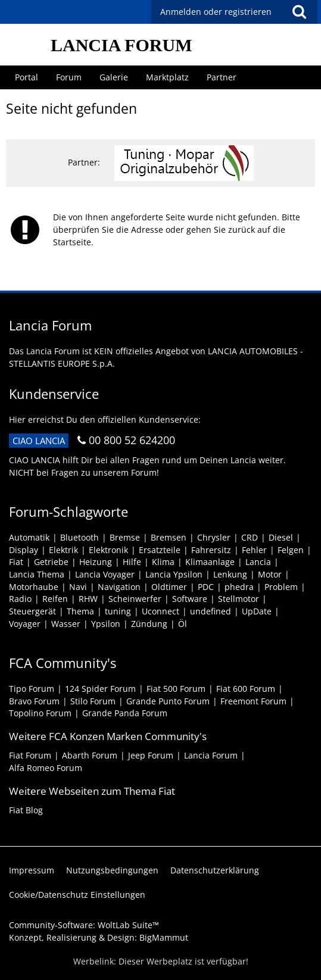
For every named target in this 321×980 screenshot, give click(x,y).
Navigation (119, 587)
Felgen (291, 550)
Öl (183, 624)
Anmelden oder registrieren (216, 12)
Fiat (16, 562)
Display (24, 550)
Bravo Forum (34, 701)
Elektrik (63, 550)
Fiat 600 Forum (246, 689)
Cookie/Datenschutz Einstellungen (77, 895)
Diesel (281, 537)
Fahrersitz (211, 550)
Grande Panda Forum (125, 713)
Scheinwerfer (135, 599)
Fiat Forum (30, 755)
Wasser (66, 624)
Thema (80, 611)
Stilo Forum (93, 701)
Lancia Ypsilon (174, 574)
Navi (78, 587)
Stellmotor (239, 599)
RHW (88, 599)
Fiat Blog (26, 810)
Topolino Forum (40, 713)
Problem (281, 587)
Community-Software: (84, 925)
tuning (118, 611)
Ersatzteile (160, 550)
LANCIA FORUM (121, 45)
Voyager (25, 624)
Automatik (29, 537)
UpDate (257, 611)
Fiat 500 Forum (176, 689)
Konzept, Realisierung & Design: (99, 937)
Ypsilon (106, 624)
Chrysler (214, 537)
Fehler (254, 550)
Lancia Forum (211, 755)
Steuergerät (32, 611)
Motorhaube (34, 587)
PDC (206, 587)
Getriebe (51, 562)
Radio (20, 599)
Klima (163, 562)
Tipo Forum (32, 689)
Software (190, 599)
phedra (239, 587)
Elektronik (108, 550)
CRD (250, 537)
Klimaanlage (210, 562)
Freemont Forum (253, 701)
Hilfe (132, 562)
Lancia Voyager (105, 574)
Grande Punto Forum (168, 701)
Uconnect (160, 611)
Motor (270, 574)
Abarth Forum (90, 755)
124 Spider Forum (100, 689)
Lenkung (230, 574)
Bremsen (169, 537)
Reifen (55, 599)
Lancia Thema (37, 574)
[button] (299, 12)
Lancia (258, 562)
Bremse (125, 537)
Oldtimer (169, 587)
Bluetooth (80, 537)
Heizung (96, 562)
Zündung (149, 624)
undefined (211, 611)
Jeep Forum (151, 755)
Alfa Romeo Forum (46, 768)
